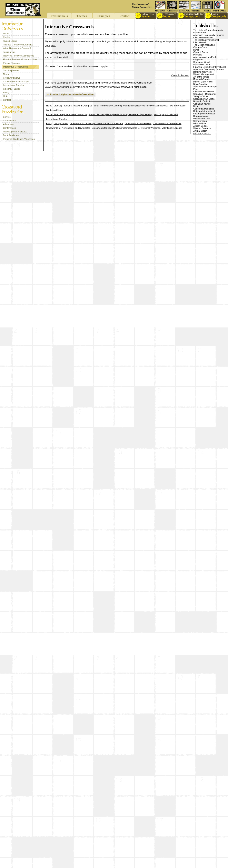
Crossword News (12, 78)
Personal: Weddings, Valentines (19, 139)
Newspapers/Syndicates (15, 132)
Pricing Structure (11, 63)
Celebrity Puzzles (12, 89)
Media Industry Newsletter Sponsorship (133, 114)
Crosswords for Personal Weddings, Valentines (149, 128)
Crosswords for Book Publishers (108, 128)
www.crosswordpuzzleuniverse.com (66, 87)
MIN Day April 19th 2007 (166, 114)
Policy (6, 93)
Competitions (10, 121)
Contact (7, 100)
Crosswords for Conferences (167, 123)
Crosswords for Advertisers (138, 123)
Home (6, 34)
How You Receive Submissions (19, 56)
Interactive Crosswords (16, 67)
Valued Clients (10, 41)
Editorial (178, 128)
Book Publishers (11, 135)
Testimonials (9, 52)
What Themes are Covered (107, 106)
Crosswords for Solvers (81, 123)
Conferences (9, 128)
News (6, 74)
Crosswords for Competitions (109, 123)
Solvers (7, 117)
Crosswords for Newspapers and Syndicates (68, 128)
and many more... (202, 133)
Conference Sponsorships (16, 81)
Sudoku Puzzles (97, 114)
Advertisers (9, 124)
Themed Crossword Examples (18, 45)
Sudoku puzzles (11, 70)
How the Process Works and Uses (20, 59)
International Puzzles (13, 85)
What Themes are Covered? (17, 48)
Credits (7, 37)
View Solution (180, 75)
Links (6, 96)
